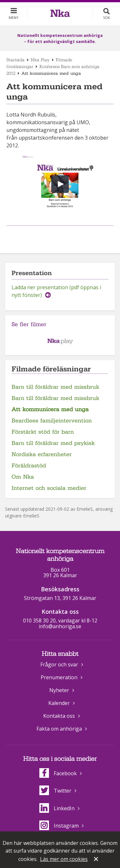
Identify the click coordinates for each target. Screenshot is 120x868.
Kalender (59, 703)
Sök (107, 17)
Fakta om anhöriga (59, 729)
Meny (14, 17)
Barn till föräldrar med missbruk (55, 387)
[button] (60, 184)
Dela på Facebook (52, 236)
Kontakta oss (59, 716)
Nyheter (59, 690)
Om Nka (23, 477)
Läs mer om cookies (64, 859)
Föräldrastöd (29, 466)
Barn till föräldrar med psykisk (53, 443)
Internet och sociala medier (49, 488)
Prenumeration (59, 677)
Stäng (97, 860)
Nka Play (40, 60)
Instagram (59, 826)
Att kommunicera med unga (50, 409)
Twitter (55, 791)
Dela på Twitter (67, 236)
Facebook (58, 773)
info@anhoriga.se (60, 626)
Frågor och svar (59, 664)
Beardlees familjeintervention (52, 421)
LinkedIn (57, 808)
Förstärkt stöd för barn (43, 432)
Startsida (16, 60)
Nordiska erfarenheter (42, 454)
